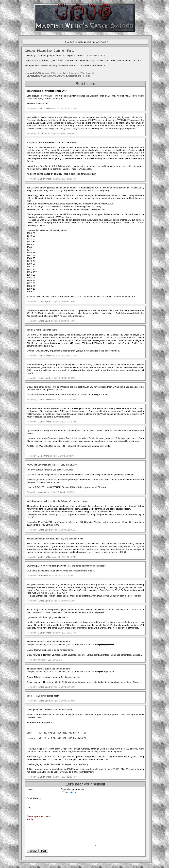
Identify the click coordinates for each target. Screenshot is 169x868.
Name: (30, 789)
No (75, 793)
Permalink (62, 73)
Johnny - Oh (43, 133)
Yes (66, 793)
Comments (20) (76, 73)
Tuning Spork (44, 302)
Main (89, 42)
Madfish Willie (44, 108)
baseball (62, 56)
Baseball (90, 73)
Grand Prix (43, 576)
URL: (29, 807)
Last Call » (102, 42)
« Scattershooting (73, 42)
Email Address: (34, 798)
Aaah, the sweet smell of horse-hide (73, 76)
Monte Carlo (43, 456)
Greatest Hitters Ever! (95, 56)
